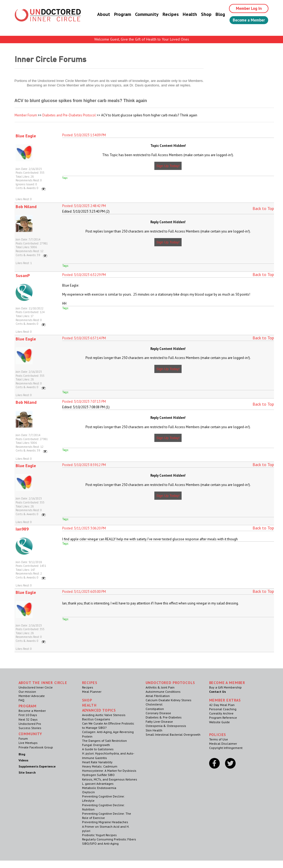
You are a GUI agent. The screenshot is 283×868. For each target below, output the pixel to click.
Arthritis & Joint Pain (160, 687)
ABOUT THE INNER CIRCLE (43, 683)
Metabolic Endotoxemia (99, 788)
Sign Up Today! (168, 166)
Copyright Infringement (226, 748)
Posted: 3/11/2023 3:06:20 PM (84, 528)
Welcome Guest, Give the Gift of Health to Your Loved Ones (142, 39)
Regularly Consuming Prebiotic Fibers (109, 839)
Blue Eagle (26, 136)
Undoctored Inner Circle (36, 687)
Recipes (166, 14)
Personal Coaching (223, 709)
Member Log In (245, 8)
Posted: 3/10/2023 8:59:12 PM (84, 465)
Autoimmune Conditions (163, 692)
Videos (23, 760)
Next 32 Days (28, 719)
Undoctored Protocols (170, 683)
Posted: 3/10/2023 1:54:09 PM (84, 135)
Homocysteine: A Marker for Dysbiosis (109, 771)
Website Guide (219, 722)
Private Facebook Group (36, 747)
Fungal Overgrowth (96, 745)
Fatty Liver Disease (159, 722)
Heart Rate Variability (97, 762)
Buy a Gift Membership (225, 687)
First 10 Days (28, 715)
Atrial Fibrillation (158, 696)
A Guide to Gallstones (98, 749)
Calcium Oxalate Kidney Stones (169, 700)
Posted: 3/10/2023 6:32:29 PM (84, 275)
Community (142, 14)
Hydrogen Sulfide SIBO (98, 775)
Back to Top (263, 208)
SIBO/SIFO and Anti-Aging (100, 843)
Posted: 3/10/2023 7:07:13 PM (84, 402)
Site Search (27, 772)
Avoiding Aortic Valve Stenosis (104, 715)
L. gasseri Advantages (98, 784)
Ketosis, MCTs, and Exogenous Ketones (110, 779)
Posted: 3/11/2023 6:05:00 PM (84, 592)
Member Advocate (32, 696)
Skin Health (154, 730)
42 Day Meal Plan (222, 705)
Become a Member (246, 20)
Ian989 (22, 529)
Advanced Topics (99, 710)
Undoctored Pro (30, 724)
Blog (215, 14)
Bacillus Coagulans (96, 719)
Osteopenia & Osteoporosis (166, 726)
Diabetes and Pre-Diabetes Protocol (69, 115)
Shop (201, 14)
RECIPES (90, 683)
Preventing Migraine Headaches (105, 822)
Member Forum (26, 115)
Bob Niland (26, 207)
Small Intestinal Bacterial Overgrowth (173, 735)
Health (185, 14)
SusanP (23, 275)
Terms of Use (219, 739)
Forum (23, 738)
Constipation (155, 709)
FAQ (21, 700)
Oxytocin (88, 792)
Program (118, 14)
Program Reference (223, 718)
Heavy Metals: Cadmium (100, 766)
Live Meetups (28, 743)
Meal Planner (92, 692)
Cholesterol (154, 704)
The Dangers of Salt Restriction (104, 741)
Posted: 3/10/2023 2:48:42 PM (84, 206)
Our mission (27, 692)
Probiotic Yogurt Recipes (99, 835)
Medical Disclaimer (223, 744)
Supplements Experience (37, 766)
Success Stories (30, 728)
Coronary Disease (158, 713)
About (99, 14)
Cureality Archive (221, 713)
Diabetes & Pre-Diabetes (164, 717)
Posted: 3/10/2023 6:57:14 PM (84, 338)
